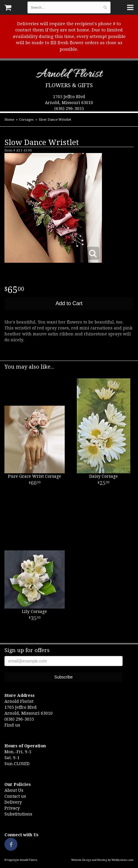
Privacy (12, 808)
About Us (14, 790)
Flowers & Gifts (69, 85)
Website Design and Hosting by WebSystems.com (102, 860)
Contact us (15, 796)
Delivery (13, 802)
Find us (12, 725)
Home (9, 120)
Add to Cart (69, 303)
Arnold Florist (69, 75)
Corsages (26, 120)
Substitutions (18, 814)
